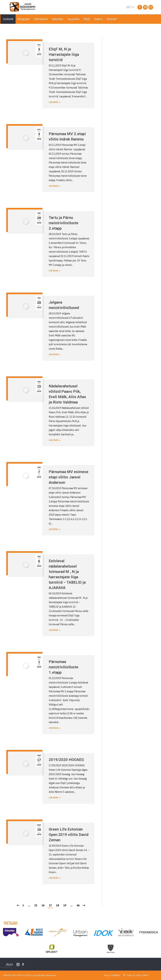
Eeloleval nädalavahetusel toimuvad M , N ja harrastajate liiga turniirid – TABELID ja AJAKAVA (67, 574)
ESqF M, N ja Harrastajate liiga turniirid (64, 54)
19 (65, 905)
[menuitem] (8, 19)
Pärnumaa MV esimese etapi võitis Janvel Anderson (69, 477)
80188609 (116, 975)
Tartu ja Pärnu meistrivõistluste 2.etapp (64, 223)
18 (58, 905)
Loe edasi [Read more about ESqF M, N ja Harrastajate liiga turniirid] (55, 102)
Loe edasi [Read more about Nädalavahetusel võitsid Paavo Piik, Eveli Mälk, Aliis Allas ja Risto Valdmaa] (55, 440)
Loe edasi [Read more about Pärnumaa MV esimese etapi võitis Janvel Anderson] (55, 529)
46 (78, 905)
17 (50, 905)
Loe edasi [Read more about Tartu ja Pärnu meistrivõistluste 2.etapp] (55, 271)
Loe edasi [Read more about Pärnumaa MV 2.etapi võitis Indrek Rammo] (55, 186)
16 (43, 905)
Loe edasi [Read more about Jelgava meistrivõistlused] (55, 354)
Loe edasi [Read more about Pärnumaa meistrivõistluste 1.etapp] (55, 728)
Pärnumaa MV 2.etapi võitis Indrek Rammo (67, 137)
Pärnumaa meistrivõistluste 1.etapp (64, 667)
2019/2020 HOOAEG (66, 760)
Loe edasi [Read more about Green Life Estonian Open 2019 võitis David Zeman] (55, 878)
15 (36, 905)
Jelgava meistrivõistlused (64, 305)
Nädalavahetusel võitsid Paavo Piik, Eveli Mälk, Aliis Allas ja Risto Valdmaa (67, 394)
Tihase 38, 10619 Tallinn (137, 975)
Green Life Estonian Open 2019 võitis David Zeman (69, 835)
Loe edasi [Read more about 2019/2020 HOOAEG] (55, 798)
